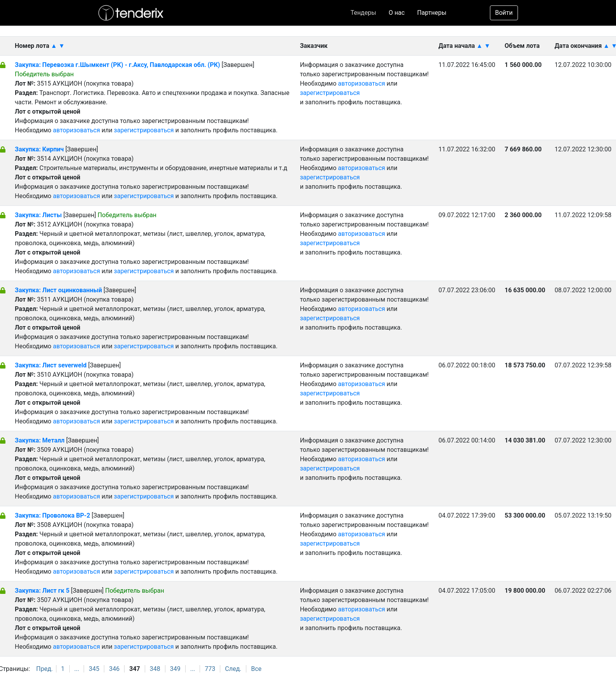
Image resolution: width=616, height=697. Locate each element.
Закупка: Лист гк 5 (42, 591)
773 (210, 669)
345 (94, 669)
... (77, 669)
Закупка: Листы (38, 215)
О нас (397, 13)
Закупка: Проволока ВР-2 (53, 515)
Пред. (45, 669)
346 (114, 669)
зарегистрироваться (144, 130)
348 (155, 669)
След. (233, 669)
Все (256, 669)
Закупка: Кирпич (39, 149)
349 (175, 669)
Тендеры (363, 13)
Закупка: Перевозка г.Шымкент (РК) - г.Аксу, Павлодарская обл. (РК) (117, 65)
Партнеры (432, 13)
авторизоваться (76, 130)
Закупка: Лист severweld (51, 365)
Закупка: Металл (40, 440)
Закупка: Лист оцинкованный (59, 290)
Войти (504, 13)
